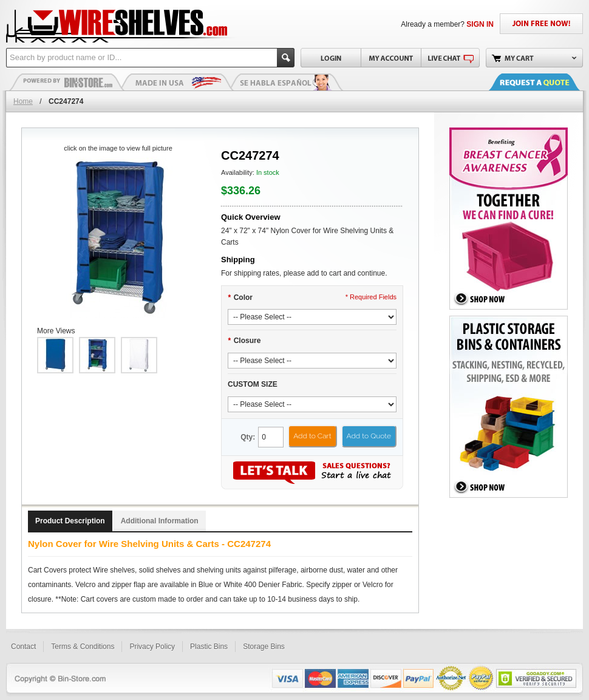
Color (240, 297)
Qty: (248, 437)
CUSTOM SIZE (253, 384)
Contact (23, 647)
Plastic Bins (67, 82)
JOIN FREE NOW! (541, 24)
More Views (56, 331)
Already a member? (447, 24)
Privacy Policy (152, 647)
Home (23, 101)
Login (331, 58)
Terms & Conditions (83, 647)
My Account (391, 58)
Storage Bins (264, 647)
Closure (244, 341)
